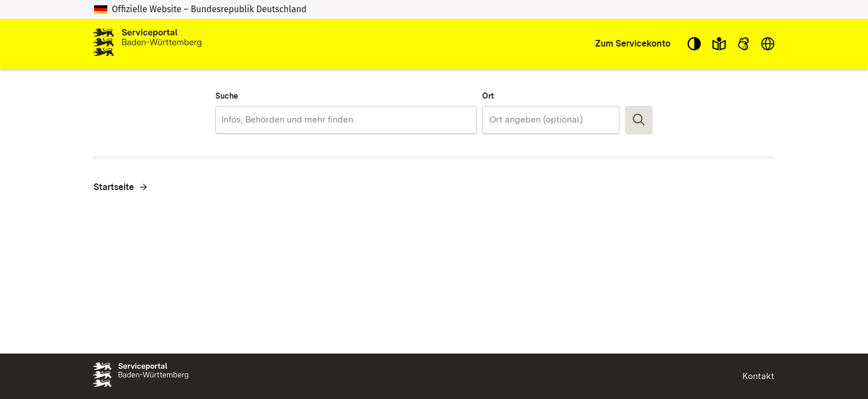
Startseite (114, 187)
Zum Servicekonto (633, 44)
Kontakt (758, 376)
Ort (488, 96)
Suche (227, 96)
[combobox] (346, 120)
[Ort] (551, 120)
